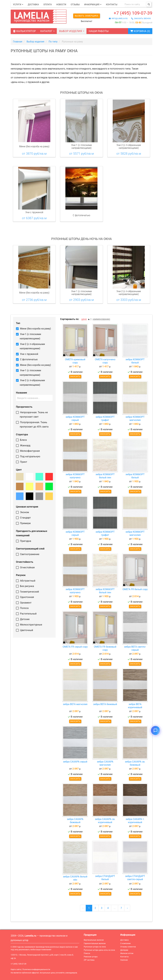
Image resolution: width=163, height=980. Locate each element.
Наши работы (99, 31)
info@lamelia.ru (118, 19)
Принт (22, 462)
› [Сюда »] (127, 908)
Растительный (26, 614)
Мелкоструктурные (29, 625)
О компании (126, 943)
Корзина (140, 31)
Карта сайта (16, 969)
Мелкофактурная (28, 451)
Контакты (112, 5)
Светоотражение (28, 554)
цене (84, 319)
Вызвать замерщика (87, 16)
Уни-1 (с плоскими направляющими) (29, 336)
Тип (18, 323)
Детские (23, 619)
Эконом (22, 512)
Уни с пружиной (27, 354)
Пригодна (24, 541)
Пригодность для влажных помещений (32, 533)
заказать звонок (141, 19)
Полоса (22, 608)
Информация (93, 5)
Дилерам (124, 950)
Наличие (124, 960)
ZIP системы (89, 960)
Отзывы (75, 5)
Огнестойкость (25, 562)
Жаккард (23, 445)
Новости (61, 5)
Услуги (18, 5)
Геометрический (27, 592)
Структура (22, 434)
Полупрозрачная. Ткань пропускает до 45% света (32, 425)
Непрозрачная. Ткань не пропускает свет (32, 415)
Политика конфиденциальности (36, 969)
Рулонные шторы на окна (95, 947)
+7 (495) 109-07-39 (133, 13)
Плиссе (87, 953)
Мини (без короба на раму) (33, 329)
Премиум (23, 523)
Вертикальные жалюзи (94, 940)
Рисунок (21, 575)
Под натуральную (28, 456)
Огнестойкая (25, 567)
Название (21, 393)
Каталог (48, 31)
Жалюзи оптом (127, 953)
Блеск (21, 440)
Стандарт (23, 518)
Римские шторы (91, 957)
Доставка (33, 5)
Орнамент (24, 603)
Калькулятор (24, 31)
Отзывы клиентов (128, 947)
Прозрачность (24, 407)
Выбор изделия (72, 31)
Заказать (75, 377)
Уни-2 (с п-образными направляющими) (30, 346)
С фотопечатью (27, 359)
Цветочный (24, 630)
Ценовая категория (27, 507)
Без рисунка (25, 586)
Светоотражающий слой (30, 549)
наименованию (101, 319)
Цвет (19, 470)
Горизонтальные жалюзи (95, 943)
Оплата (48, 5)
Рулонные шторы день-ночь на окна (99, 950)
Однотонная (25, 597)
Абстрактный (26, 581)
